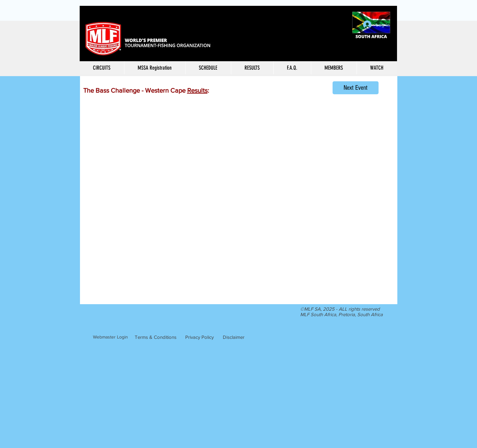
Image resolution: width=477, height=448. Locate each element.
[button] (252, 68)
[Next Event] (356, 88)
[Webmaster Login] (110, 337)
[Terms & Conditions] (156, 337)
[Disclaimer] (234, 337)
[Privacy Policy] (199, 337)
